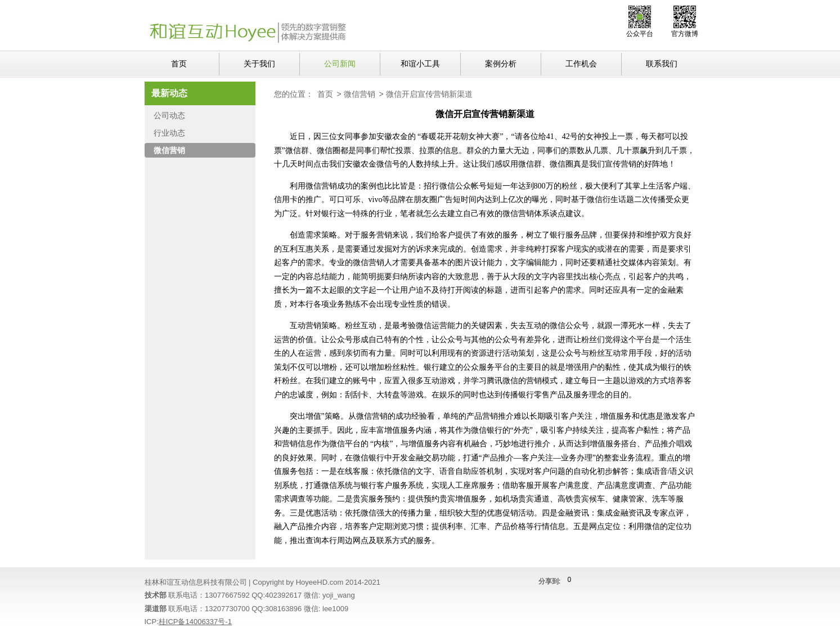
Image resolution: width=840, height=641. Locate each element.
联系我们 (662, 64)
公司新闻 (340, 64)
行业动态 (169, 133)
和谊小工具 (420, 64)
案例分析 (501, 64)
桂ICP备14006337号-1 (195, 622)
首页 (179, 64)
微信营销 (360, 94)
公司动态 (169, 115)
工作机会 (581, 64)
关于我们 (259, 64)
